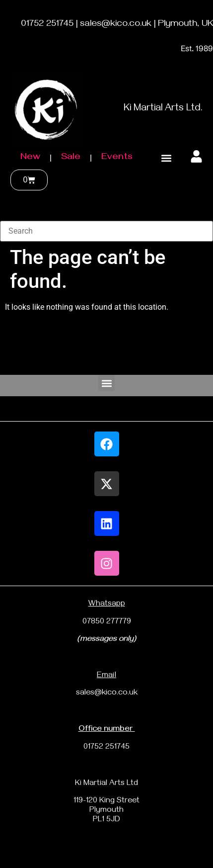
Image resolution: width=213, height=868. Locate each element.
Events (117, 158)
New (30, 158)
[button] (167, 158)
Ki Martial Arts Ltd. (163, 109)
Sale (71, 158)
